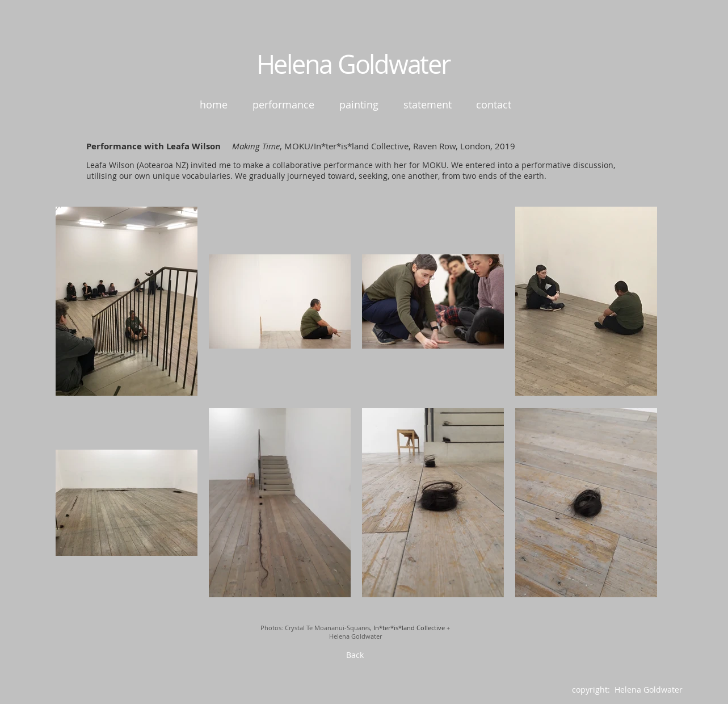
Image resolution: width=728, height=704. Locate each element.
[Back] (355, 655)
